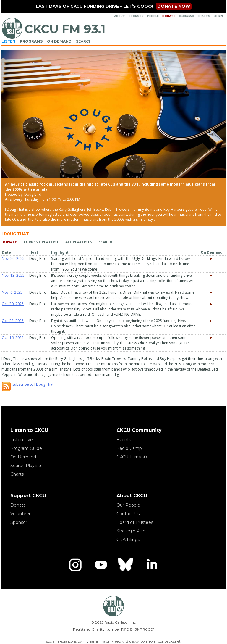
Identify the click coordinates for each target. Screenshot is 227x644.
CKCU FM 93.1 (65, 29)
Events (124, 440)
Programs (31, 41)
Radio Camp (129, 448)
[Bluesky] (126, 565)
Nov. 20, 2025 (13, 259)
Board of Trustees (135, 522)
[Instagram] (75, 565)
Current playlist (41, 242)
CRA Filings (128, 540)
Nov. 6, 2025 (12, 292)
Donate (169, 16)
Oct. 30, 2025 (13, 304)
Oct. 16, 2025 (13, 338)
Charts (204, 16)
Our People (128, 505)
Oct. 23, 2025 (13, 321)
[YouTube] (101, 565)
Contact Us (128, 514)
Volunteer (20, 514)
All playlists (78, 242)
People (153, 16)
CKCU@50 (186, 16)
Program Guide (26, 448)
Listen (8, 41)
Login (218, 16)
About (120, 16)
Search (84, 41)
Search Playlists (26, 466)
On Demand (59, 41)
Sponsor (136, 16)
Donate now (174, 6)
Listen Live (22, 440)
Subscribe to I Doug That (33, 384)
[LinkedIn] (152, 565)
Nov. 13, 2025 (13, 275)
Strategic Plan (131, 531)
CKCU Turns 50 (132, 457)
